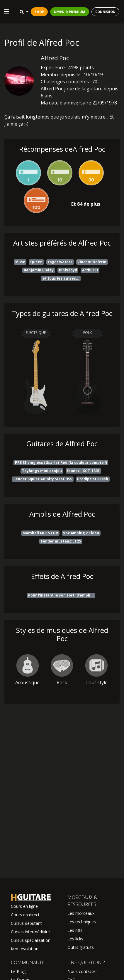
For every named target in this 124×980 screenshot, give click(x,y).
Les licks (75, 939)
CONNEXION (105, 12)
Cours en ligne (24, 906)
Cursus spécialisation (31, 940)
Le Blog (18, 971)
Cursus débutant (26, 923)
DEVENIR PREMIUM (70, 12)
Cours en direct (25, 915)
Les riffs (75, 930)
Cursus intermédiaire (30, 932)
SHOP (39, 12)
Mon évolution (25, 949)
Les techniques (82, 922)
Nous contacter (82, 971)
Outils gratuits (81, 947)
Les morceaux (81, 913)
